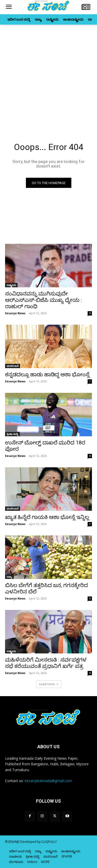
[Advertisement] (48, 76)
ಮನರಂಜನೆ (13, 366)
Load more (49, 684)
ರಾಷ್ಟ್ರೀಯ (11, 285)
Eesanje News (15, 313)
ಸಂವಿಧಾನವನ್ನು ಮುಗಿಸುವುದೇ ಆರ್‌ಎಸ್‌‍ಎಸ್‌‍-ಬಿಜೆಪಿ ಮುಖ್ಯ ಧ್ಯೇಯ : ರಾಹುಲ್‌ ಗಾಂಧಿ (43, 300)
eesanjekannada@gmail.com (48, 781)
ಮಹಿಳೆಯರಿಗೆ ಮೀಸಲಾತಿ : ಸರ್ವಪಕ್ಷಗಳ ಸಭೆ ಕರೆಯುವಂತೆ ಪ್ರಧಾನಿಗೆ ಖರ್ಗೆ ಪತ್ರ (46, 663)
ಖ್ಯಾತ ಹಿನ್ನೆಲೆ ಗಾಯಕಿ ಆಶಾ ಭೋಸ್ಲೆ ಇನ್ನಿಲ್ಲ (47, 517)
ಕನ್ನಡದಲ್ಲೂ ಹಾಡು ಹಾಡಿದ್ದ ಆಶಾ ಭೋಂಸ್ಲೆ (47, 375)
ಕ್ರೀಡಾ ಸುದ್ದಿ (12, 434)
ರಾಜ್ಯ (9, 577)
